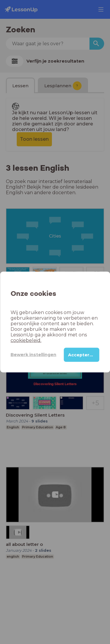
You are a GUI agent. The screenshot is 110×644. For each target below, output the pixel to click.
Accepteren (82, 355)
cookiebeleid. (26, 340)
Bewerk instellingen (33, 355)
